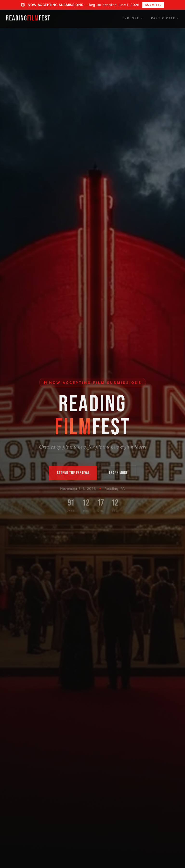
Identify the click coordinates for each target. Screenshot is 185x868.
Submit (153, 5)
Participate (165, 18)
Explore (133, 18)
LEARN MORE (119, 474)
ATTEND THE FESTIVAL (73, 474)
